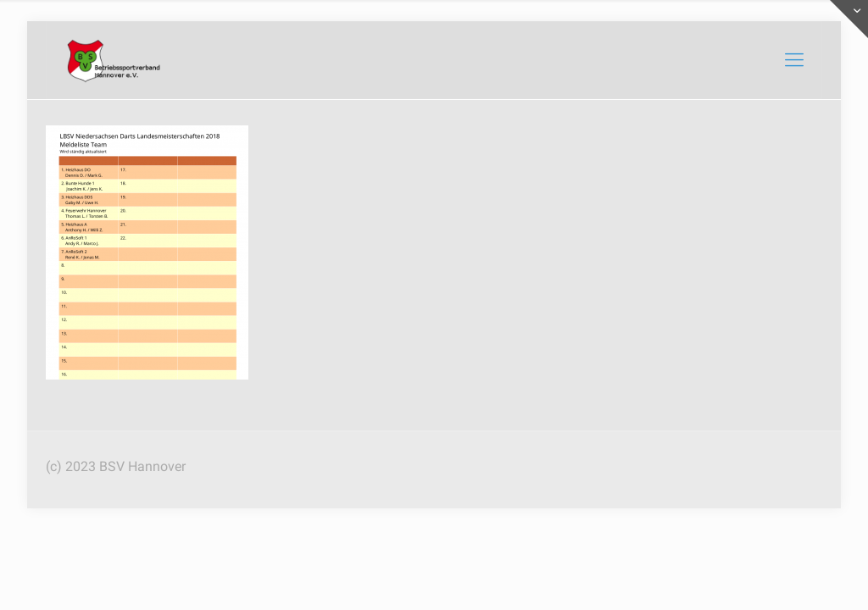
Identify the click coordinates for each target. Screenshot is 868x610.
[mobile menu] (794, 60)
